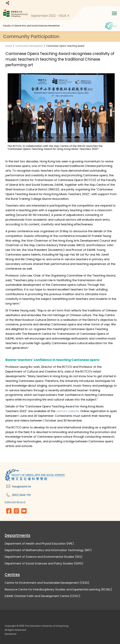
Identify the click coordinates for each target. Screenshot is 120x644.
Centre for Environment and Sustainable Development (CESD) (47, 583)
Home (9, 46)
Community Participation (29, 46)
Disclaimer (11, 634)
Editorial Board (15, 502)
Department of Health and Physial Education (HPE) (39, 544)
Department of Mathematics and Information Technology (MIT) (48, 550)
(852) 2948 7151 (21, 495)
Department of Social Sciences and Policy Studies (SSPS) (44, 564)
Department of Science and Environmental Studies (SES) (44, 557)
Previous (3, 111)
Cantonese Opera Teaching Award (65, 46)
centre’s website (68, 411)
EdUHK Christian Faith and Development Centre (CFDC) (42, 596)
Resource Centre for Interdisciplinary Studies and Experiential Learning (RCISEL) (58, 590)
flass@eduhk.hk (21, 487)
